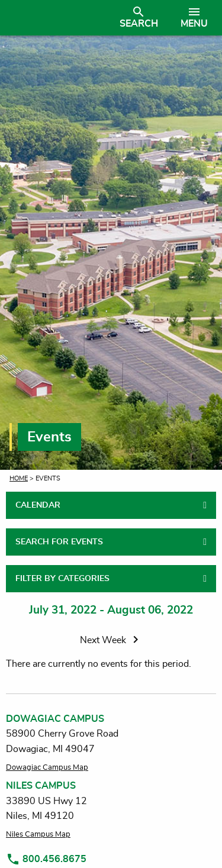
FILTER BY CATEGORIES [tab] (62, 579)
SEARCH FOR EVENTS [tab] (59, 542)
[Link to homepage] (55, 18)
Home (19, 478)
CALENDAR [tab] (38, 505)
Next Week (111, 640)
